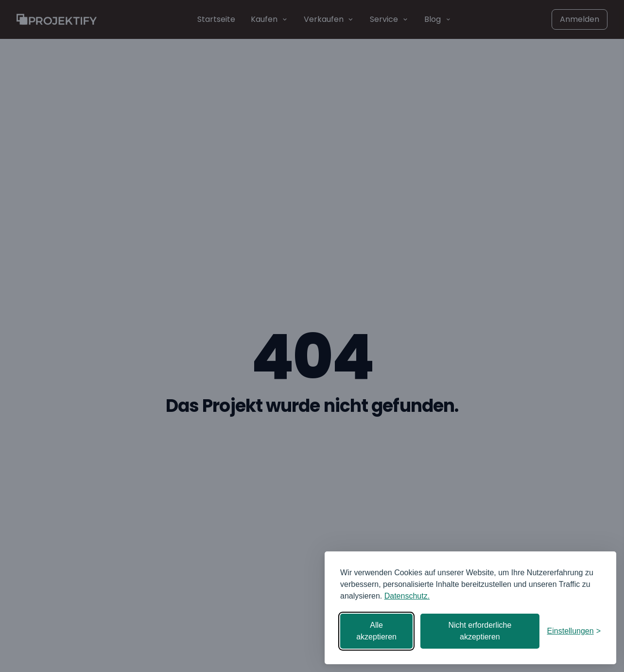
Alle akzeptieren (376, 631)
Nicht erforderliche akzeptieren (480, 631)
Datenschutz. (407, 596)
